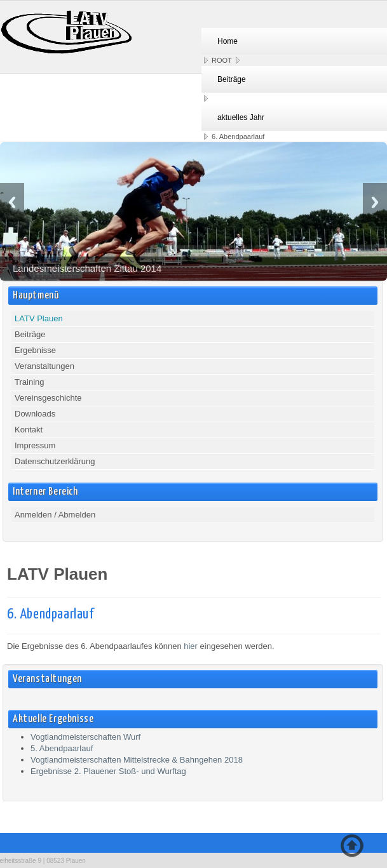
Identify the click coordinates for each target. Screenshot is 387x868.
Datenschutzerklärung (55, 461)
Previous (12, 202)
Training (29, 382)
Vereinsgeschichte (48, 398)
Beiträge (30, 334)
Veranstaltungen (44, 366)
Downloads (35, 414)
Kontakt (29, 430)
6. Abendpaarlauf (51, 614)
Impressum (35, 445)
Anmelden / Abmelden (55, 515)
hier (191, 646)
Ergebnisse (35, 350)
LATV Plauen (39, 318)
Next (375, 202)
